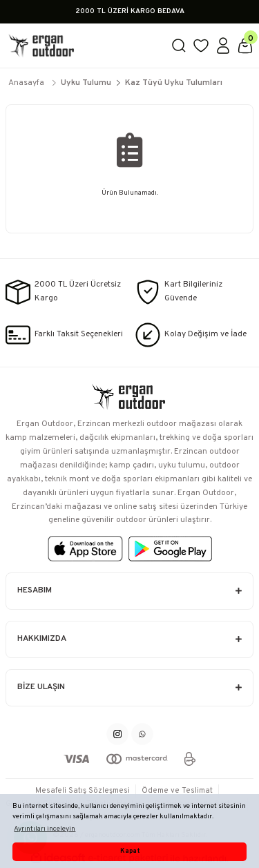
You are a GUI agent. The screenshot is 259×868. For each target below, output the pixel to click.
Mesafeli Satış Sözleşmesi (83, 791)
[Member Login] (223, 46)
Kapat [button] (130, 851)
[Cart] (245, 46)
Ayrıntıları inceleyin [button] (45, 829)
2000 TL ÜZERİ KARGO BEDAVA (130, 11)
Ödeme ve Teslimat (177, 791)
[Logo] (83, 46)
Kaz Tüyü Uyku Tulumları (174, 83)
